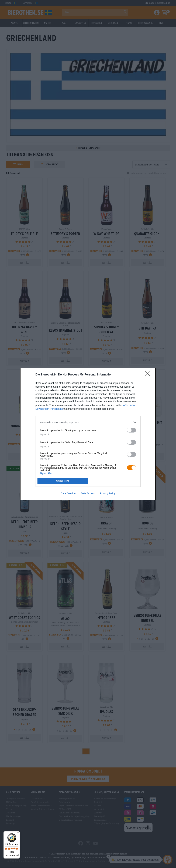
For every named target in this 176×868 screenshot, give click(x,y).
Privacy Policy (108, 493)
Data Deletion (68, 493)
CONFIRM (63, 481)
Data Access (88, 493)
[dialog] (88, 434)
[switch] (132, 430)
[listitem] (88, 422)
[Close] (149, 375)
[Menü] (18, 833)
